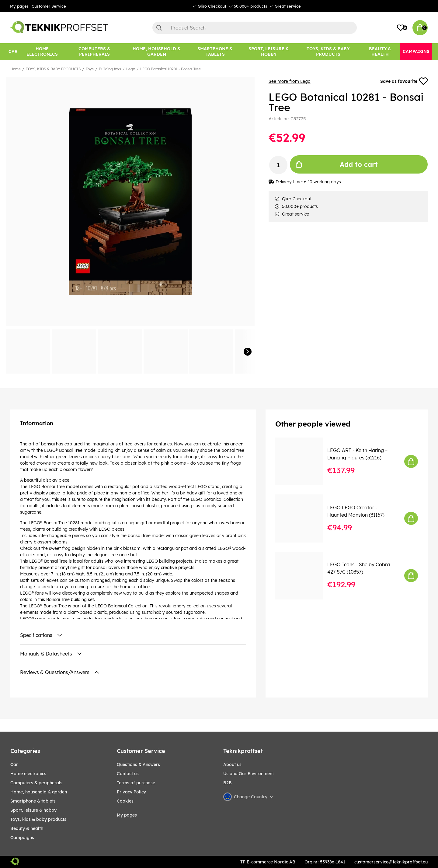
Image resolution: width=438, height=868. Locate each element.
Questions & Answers (138, 764)
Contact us (128, 774)
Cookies (125, 801)
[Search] (255, 28)
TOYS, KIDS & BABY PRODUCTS (53, 69)
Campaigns (22, 838)
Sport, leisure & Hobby (33, 810)
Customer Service (49, 6)
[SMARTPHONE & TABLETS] (215, 52)
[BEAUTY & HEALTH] (380, 52)
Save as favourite (404, 81)
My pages (19, 6)
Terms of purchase (136, 783)
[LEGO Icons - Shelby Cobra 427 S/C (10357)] (303, 576)
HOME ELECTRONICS (28, 774)
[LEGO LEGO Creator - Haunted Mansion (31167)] (303, 518)
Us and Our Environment (249, 774)
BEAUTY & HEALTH (27, 828)
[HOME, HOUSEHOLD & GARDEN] (157, 52)
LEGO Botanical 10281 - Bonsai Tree (170, 69)
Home (16, 69)
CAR (14, 764)
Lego (131, 69)
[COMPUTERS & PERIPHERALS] (95, 52)
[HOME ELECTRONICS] (42, 52)
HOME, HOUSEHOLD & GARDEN (39, 792)
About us (232, 764)
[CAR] (13, 52)
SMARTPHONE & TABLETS (33, 801)
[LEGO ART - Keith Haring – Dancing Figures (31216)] (303, 461)
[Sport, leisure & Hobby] (269, 52)
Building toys (110, 69)
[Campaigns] (416, 52)
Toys (90, 69)
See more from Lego (290, 81)
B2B (228, 783)
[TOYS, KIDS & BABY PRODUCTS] (328, 52)
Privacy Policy (131, 792)
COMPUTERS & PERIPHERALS (36, 783)
